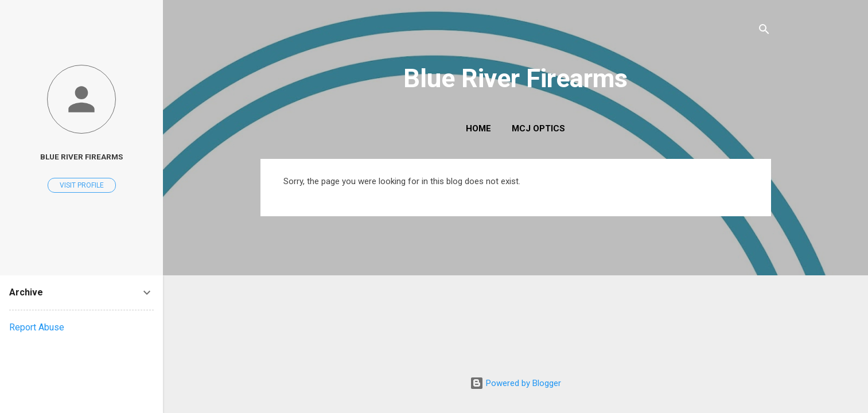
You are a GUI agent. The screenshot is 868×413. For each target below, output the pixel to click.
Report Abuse (37, 327)
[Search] (764, 31)
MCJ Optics (538, 128)
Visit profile (82, 185)
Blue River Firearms (515, 78)
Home (478, 128)
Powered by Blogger (515, 383)
